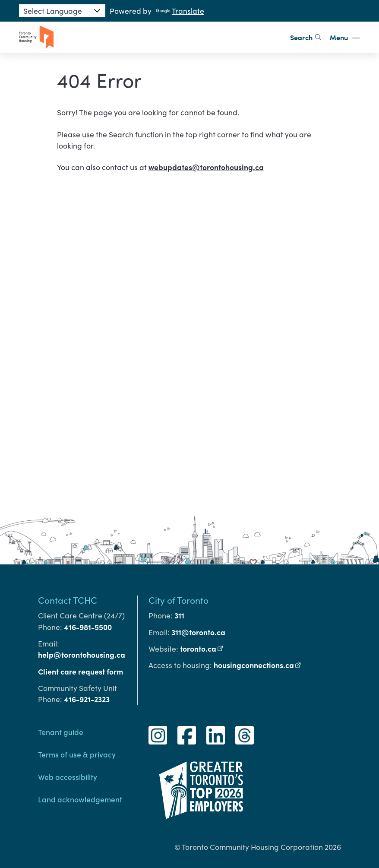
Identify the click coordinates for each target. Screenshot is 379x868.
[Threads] (245, 735)
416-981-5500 (88, 627)
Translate (180, 11)
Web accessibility (68, 777)
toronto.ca (202, 648)
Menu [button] (345, 37)
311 (179, 615)
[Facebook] (187, 735)
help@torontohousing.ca (82, 654)
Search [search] (306, 37)
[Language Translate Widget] (62, 11)
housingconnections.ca (258, 665)
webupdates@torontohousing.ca (206, 167)
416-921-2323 (87, 699)
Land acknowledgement (80, 799)
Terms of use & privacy (77, 754)
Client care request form (81, 671)
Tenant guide (61, 732)
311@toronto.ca (198, 632)
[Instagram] (158, 735)
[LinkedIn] (216, 735)
